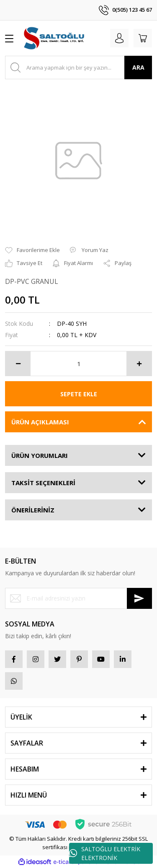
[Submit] (139, 598)
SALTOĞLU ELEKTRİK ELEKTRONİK (105, 853)
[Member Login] (119, 38)
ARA (138, 67)
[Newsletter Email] (78, 598)
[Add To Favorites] (32, 250)
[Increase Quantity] (139, 364)
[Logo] (55, 38)
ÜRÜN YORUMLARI (40, 455)
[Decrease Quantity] (18, 364)
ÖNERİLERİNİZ (33, 510)
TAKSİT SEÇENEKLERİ (43, 483)
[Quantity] (78, 364)
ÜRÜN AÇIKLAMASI (40, 422)
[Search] (78, 68)
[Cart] (143, 38)
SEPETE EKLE (79, 394)
